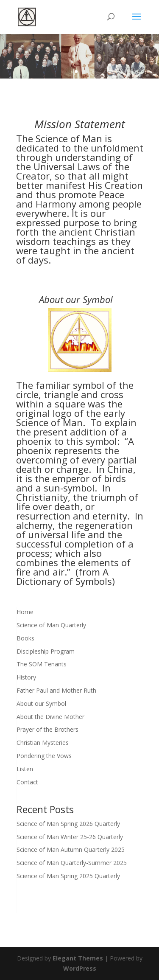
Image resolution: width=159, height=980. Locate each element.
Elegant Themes (78, 958)
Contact (27, 782)
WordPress (80, 968)
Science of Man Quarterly (51, 625)
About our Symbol (41, 703)
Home (25, 612)
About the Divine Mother (50, 717)
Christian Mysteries (43, 743)
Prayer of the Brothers (47, 729)
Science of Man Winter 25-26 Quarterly (70, 837)
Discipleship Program (46, 651)
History (26, 677)
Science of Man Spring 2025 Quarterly (68, 876)
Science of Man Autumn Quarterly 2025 (71, 849)
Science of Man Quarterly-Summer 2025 (72, 863)
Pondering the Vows (44, 756)
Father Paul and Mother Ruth (56, 690)
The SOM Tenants (42, 664)
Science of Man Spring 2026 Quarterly (68, 824)
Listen (25, 769)
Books (25, 638)
